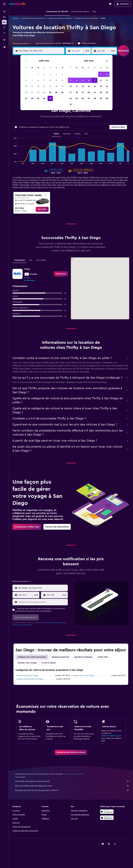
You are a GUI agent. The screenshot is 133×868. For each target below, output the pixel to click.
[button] (4, 4)
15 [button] (38, 86)
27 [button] (26, 98)
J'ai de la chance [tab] (49, 663)
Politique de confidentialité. (22, 625)
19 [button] (62, 86)
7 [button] (32, 80)
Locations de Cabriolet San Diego (30, 679)
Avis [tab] (31, 260)
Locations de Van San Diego (27, 676)
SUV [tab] (86, 134)
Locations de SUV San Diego (83, 676)
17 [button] (50, 86)
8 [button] (38, 80)
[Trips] (4, 40)
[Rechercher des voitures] (4, 22)
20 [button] (26, 92)
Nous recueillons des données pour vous (72, 786)
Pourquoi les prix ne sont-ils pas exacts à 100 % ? (72, 790)
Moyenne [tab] (67, 134)
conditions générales (53, 623)
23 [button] (44, 92)
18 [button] (56, 86)
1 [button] (38, 74)
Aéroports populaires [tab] (60, 657)
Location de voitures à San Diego (86, 18)
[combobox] (22, 44)
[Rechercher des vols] (4, 12)
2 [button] (44, 74)
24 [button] (50, 92)
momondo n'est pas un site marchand (72, 781)
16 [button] (44, 86)
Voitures (15, 18)
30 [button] (44, 98)
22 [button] (38, 92)
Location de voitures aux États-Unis (33, 18)
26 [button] (62, 92)
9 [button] (44, 80)
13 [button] (26, 86)
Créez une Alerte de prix (111, 736)
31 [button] (50, 98)
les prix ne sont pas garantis (73, 774)
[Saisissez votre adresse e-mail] (43, 602)
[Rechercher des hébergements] (4, 17)
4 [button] (56, 74)
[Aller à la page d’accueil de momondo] (17, 4)
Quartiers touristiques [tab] (83, 657)
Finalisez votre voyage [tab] (27, 663)
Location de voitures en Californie (60, 18)
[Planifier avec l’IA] (4, 33)
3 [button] (50, 74)
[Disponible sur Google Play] (107, 812)
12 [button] (62, 80)
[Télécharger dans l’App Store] (107, 818)
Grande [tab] (78, 134)
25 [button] (56, 92)
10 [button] (50, 80)
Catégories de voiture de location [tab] (32, 657)
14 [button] (32, 86)
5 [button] (62, 74)
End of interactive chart (13, 162)
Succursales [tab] (41, 260)
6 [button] (26, 80)
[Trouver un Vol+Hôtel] (4, 27)
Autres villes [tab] (103, 657)
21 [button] (32, 92)
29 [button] (38, 98)
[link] (42, 209)
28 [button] (32, 98)
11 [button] (56, 80)
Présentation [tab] (20, 260)
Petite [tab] (56, 134)
